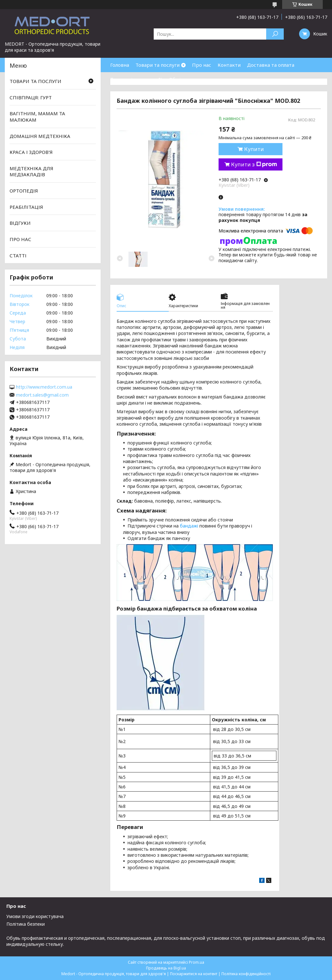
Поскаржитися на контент (194, 974)
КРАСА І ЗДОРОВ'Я (31, 152)
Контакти (229, 65)
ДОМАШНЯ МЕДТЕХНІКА (40, 136)
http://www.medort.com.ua (44, 387)
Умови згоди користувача (35, 916)
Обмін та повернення (194, 79)
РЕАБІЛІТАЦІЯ (26, 207)
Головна (120, 65)
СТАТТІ (18, 255)
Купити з (254, 164)
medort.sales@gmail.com (42, 395)
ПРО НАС (20, 239)
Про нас (202, 65)
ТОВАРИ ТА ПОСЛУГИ (35, 81)
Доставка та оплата (271, 65)
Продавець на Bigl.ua (166, 968)
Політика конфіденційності (246, 974)
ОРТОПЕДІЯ (24, 191)
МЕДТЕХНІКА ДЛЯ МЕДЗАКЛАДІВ (31, 171)
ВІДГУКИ (20, 223)
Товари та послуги (158, 65)
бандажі (189, 526)
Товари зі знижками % (136, 79)
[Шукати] (275, 34)
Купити (254, 149)
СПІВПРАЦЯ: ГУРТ (31, 97)
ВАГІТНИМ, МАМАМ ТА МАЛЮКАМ (37, 117)
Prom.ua (197, 962)
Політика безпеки (26, 924)
